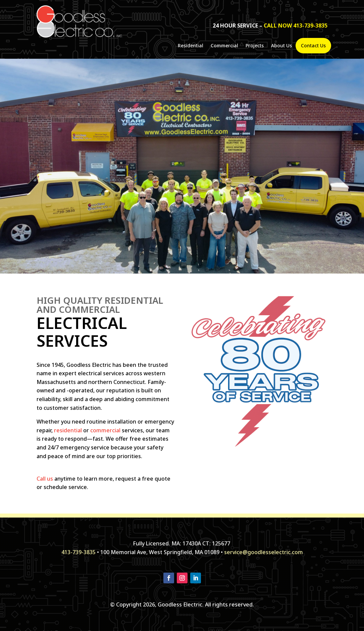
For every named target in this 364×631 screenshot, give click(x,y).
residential (68, 430)
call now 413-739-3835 (296, 26)
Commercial (224, 46)
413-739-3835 (79, 552)
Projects (255, 46)
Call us (45, 479)
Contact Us (313, 46)
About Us (281, 46)
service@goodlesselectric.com (264, 552)
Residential (191, 46)
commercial (105, 430)
